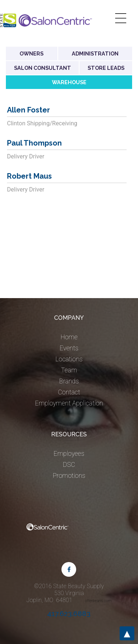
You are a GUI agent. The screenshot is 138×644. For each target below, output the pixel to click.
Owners (31, 53)
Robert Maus (29, 176)
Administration (95, 53)
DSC (69, 465)
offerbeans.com (98, 601)
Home (69, 337)
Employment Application (69, 403)
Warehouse (69, 82)
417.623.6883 (69, 613)
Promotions (69, 476)
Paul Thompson (34, 143)
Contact (69, 392)
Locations (69, 359)
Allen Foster (29, 110)
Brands (69, 381)
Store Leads (106, 68)
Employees (69, 454)
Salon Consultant (43, 68)
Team (69, 370)
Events (69, 348)
